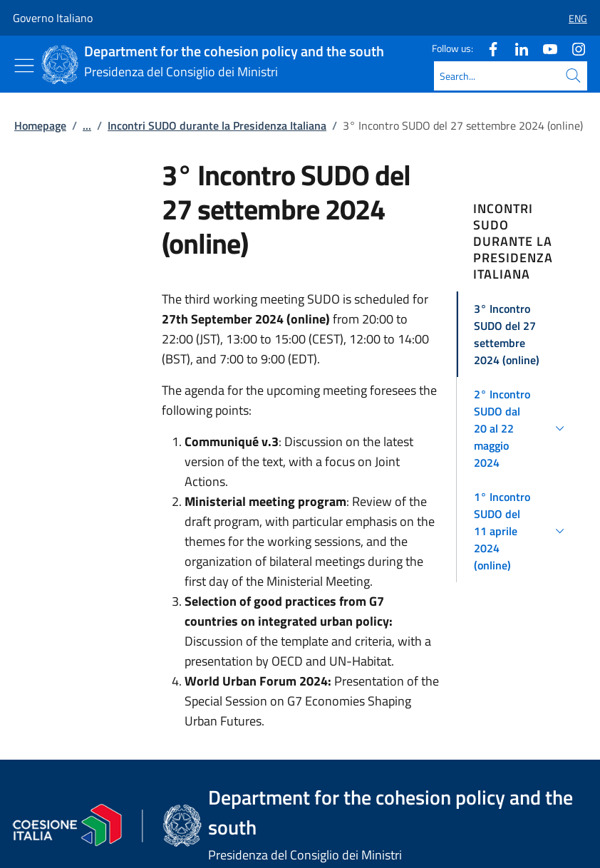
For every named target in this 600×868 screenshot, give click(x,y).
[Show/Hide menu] (24, 66)
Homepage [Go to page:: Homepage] (40, 125)
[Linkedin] (516, 48)
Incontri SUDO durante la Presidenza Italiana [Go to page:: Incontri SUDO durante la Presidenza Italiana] (217, 125)
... (87, 125)
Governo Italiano (53, 18)
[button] (572, 18)
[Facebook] (487, 48)
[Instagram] (573, 48)
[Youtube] (544, 48)
